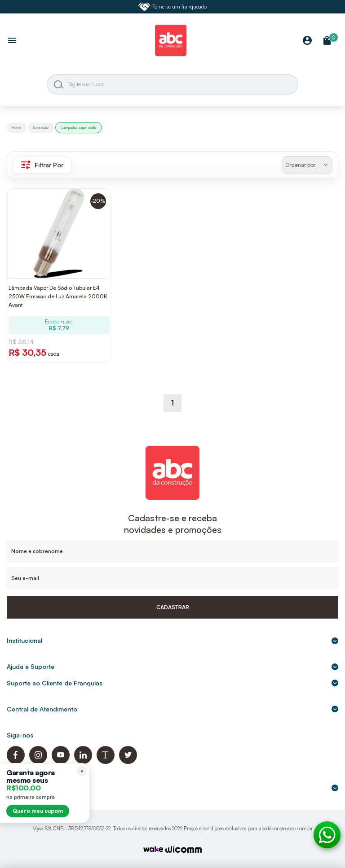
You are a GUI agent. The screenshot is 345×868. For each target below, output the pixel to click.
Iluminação (41, 127)
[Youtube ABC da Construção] (61, 761)
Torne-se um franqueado (172, 7)
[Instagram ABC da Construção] (38, 761)
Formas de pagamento (172, 787)
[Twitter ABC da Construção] (128, 761)
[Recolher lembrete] (82, 771)
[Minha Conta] (307, 41)
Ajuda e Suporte (172, 666)
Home (17, 127)
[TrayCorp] (153, 850)
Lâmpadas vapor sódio (79, 127)
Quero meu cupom (38, 811)
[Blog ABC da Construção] (106, 761)
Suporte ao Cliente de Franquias (172, 683)
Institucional (172, 640)
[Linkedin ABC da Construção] (83, 761)
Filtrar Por (42, 165)
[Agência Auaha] (184, 850)
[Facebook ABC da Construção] (16, 761)
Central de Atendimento (172, 709)
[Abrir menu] (12, 41)
